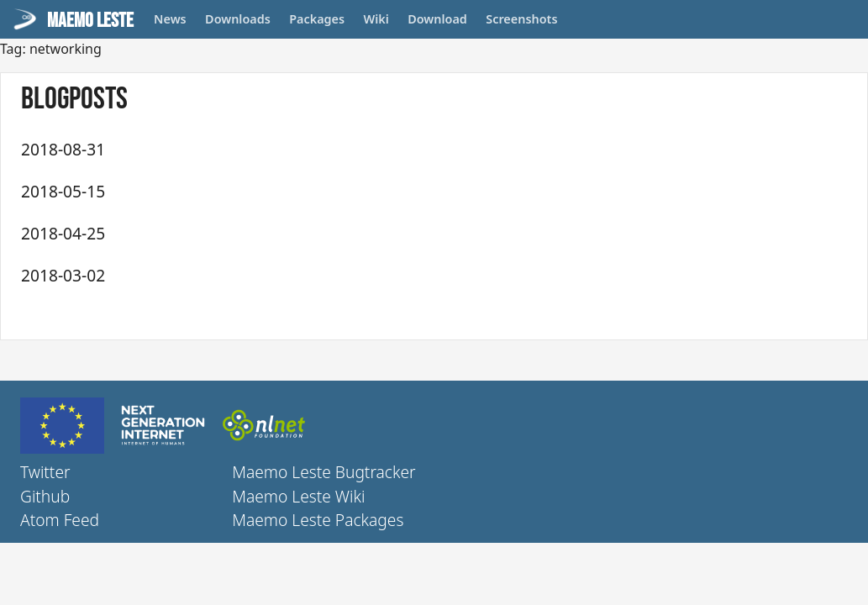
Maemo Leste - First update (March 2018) (279, 274)
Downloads (238, 19)
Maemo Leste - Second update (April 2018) (282, 232)
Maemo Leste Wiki (298, 496)
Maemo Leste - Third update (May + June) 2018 (295, 190)
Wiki (376, 19)
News (170, 19)
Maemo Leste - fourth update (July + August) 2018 (313, 148)
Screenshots (521, 19)
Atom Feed (60, 520)
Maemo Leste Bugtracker (324, 472)
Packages (317, 19)
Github (45, 496)
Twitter (45, 472)
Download (437, 19)
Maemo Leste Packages (318, 520)
